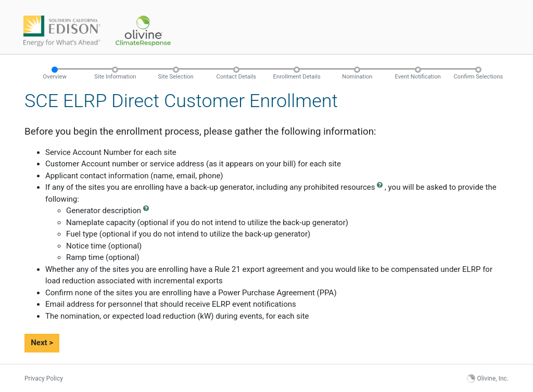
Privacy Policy (44, 378)
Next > (42, 343)
